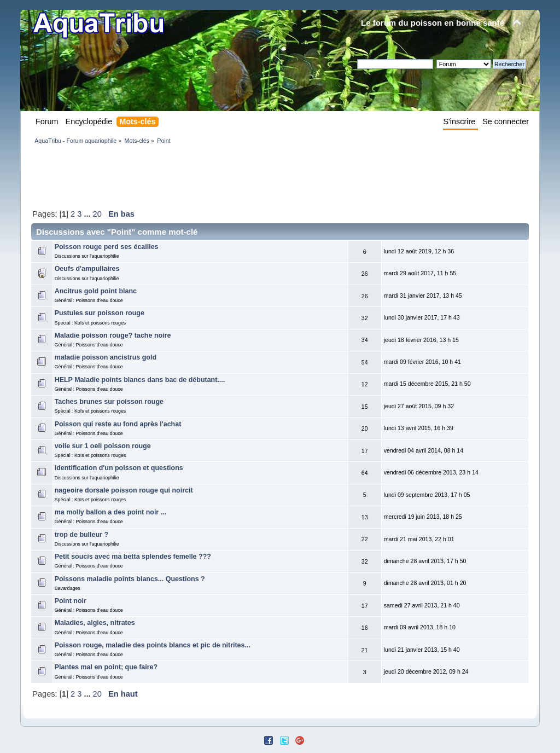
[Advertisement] (230, 176)
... (88, 214)
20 (97, 214)
